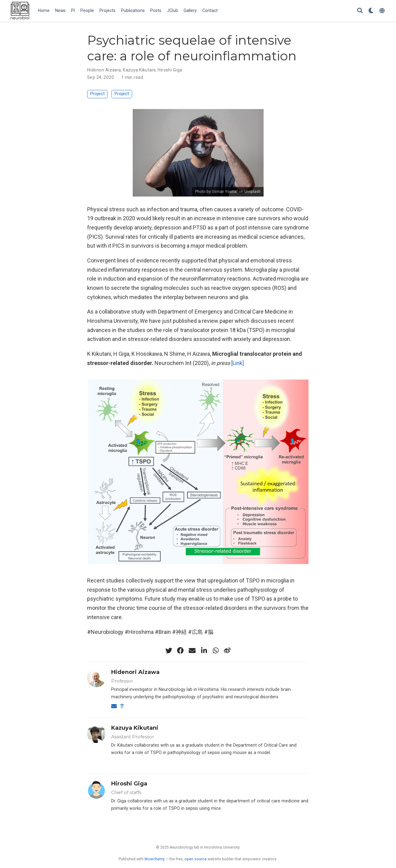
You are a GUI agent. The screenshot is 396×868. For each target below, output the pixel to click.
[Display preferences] (371, 11)
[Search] (360, 11)
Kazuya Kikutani (139, 70)
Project (97, 94)
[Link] (238, 363)
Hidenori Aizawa (104, 70)
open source (196, 859)
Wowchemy (155, 859)
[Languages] (383, 11)
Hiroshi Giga (170, 70)
